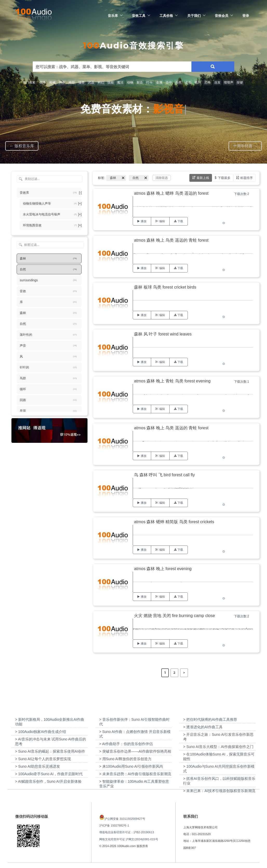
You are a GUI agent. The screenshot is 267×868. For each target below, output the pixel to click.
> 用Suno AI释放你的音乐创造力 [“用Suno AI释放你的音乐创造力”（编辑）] (125, 759)
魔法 (120, 82)
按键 (240, 82)
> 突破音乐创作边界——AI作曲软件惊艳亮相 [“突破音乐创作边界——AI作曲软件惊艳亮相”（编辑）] (135, 751)
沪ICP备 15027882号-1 (114, 825)
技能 (111, 82)
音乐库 (113, 16)
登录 (246, 16)
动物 (130, 82)
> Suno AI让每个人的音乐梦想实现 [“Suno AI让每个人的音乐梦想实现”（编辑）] (43, 759)
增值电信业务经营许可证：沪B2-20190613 (127, 832)
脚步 (62, 82)
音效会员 (222, 16)
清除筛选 (162, 178)
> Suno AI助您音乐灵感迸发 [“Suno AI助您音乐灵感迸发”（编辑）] (38, 766)
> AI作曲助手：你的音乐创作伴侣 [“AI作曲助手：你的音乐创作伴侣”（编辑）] (126, 744)
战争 (43, 82)
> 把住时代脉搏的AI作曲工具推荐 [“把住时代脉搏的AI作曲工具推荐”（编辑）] (210, 719)
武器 (91, 82)
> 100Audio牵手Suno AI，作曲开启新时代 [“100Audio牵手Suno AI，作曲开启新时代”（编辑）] (49, 774)
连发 (217, 82)
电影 (72, 82)
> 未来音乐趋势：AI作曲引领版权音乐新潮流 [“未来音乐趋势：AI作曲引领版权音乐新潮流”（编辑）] (135, 774)
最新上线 (203, 178)
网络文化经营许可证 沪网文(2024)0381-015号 (129, 839)
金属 (159, 82)
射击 (140, 82)
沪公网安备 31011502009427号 (125, 819)
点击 (188, 82)
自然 (178, 82)
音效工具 (139, 16)
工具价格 (166, 16)
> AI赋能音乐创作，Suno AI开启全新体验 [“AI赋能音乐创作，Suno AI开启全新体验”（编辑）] (48, 781)
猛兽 (82, 82)
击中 (169, 82)
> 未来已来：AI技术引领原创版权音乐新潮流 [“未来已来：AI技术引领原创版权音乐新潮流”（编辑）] (219, 791)
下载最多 (224, 178)
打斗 (149, 82)
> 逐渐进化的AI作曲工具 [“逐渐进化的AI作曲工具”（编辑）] (203, 727)
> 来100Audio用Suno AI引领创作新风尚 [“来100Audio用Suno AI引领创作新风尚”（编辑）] (131, 766)
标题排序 (246, 178)
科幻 (101, 82)
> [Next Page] (184, 673)
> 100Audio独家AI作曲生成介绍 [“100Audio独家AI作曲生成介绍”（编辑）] (41, 732)
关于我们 (194, 16)
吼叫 (198, 82)
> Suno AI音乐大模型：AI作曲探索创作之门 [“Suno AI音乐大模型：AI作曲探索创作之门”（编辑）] (218, 747)
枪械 (52, 82)
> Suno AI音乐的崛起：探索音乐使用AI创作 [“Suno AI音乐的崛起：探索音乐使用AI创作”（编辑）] (50, 751)
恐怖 (208, 82)
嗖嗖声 (229, 82)
